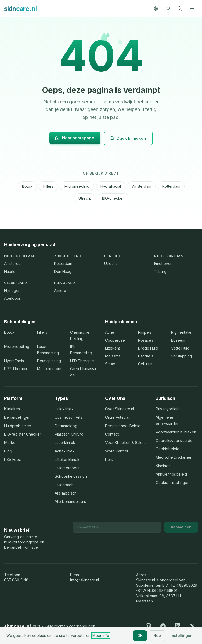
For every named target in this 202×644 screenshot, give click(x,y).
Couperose (115, 340)
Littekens (113, 348)
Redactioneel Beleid (123, 426)
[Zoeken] (180, 8)
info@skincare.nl (85, 580)
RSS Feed (13, 459)
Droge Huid (148, 348)
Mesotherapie (49, 369)
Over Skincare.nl (120, 409)
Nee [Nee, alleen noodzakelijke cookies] (157, 635)
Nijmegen (12, 290)
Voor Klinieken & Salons (126, 443)
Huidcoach (64, 485)
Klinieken (12, 409)
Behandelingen (17, 417)
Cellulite (145, 364)
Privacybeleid (168, 409)
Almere (60, 290)
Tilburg (160, 271)
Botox (27, 186)
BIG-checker (113, 198)
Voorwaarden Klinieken (176, 432)
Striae (110, 364)
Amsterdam (142, 186)
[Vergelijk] (156, 8)
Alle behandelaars (70, 501)
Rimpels (145, 332)
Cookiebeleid (168, 449)
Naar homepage (74, 138)
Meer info (101, 635)
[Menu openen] (192, 8)
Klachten (163, 466)
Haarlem (11, 271)
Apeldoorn (13, 298)
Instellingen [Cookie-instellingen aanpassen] (182, 635)
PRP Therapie (16, 369)
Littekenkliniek (67, 459)
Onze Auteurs (117, 417)
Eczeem (178, 340)
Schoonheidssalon (71, 476)
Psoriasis (146, 356)
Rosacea (146, 340)
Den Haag (63, 271)
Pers (109, 459)
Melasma (113, 356)
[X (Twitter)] (193, 626)
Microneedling (77, 186)
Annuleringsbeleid (171, 474)
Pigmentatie (181, 332)
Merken (11, 443)
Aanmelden (181, 527)
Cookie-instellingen (173, 483)
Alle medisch (66, 493)
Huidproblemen (18, 426)
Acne (110, 332)
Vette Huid (180, 348)
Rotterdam (171, 186)
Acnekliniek (65, 451)
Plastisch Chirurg (69, 434)
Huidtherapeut (67, 468)
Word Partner (117, 451)
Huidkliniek (64, 409)
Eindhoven (163, 264)
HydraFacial (111, 186)
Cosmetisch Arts (69, 417)
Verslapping (182, 356)
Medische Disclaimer (174, 457)
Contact (112, 434)
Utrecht (85, 198)
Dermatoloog (66, 426)
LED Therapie (82, 361)
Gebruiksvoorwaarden (175, 440)
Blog (8, 451)
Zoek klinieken (128, 138)
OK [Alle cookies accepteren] (140, 635)
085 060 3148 (16, 580)
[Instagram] (148, 626)
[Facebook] (163, 626)
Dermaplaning (49, 361)
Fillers (48, 186)
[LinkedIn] (178, 626)
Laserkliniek (65, 443)
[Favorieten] (168, 8)
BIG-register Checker (23, 434)
